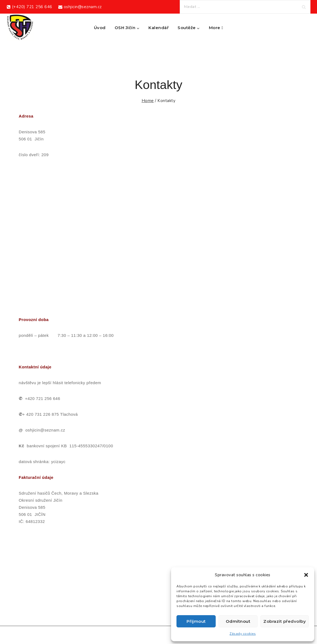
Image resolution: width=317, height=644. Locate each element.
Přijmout (196, 621)
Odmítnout (238, 621)
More (216, 28)
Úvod (100, 28)
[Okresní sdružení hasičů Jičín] (20, 28)
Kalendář (158, 28)
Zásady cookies (243, 634)
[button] (306, 575)
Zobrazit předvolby (285, 621)
